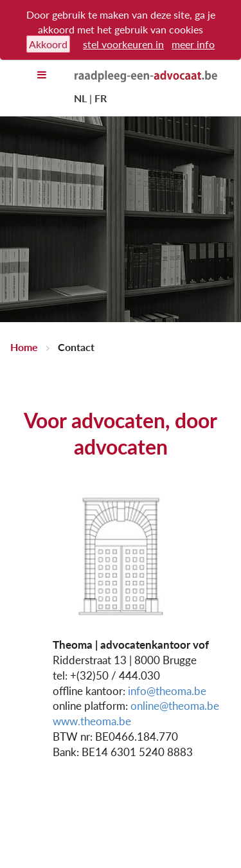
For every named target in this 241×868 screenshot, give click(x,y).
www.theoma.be (92, 721)
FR (101, 98)
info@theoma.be (167, 691)
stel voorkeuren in (123, 44)
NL (80, 98)
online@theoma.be (175, 706)
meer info (193, 44)
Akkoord (48, 44)
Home (24, 347)
